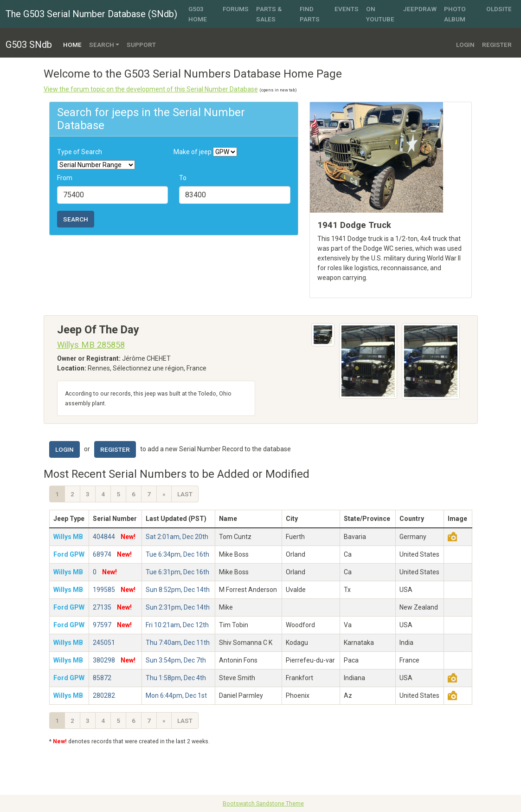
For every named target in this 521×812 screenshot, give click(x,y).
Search (76, 219)
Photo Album (455, 14)
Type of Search (80, 152)
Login (465, 45)
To (183, 178)
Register (497, 45)
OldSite (499, 9)
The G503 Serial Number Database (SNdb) (91, 14)
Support (141, 45)
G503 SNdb (29, 45)
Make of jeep (193, 152)
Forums (236, 9)
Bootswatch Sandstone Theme (263, 804)
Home (74, 44)
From (65, 178)
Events (347, 9)
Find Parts (310, 14)
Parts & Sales (269, 14)
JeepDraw (420, 9)
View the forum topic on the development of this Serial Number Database (151, 89)
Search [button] (102, 45)
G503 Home (198, 14)
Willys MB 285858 (91, 345)
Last (185, 494)
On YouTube (380, 14)
